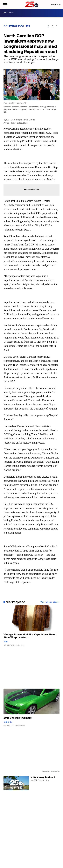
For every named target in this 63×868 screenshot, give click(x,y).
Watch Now (56, 5)
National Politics (17, 26)
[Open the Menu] (5, 4)
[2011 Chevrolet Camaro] (31, 709)
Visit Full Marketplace (50, 602)
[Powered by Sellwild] (55, 771)
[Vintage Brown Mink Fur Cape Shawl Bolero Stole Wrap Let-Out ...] (31, 627)
